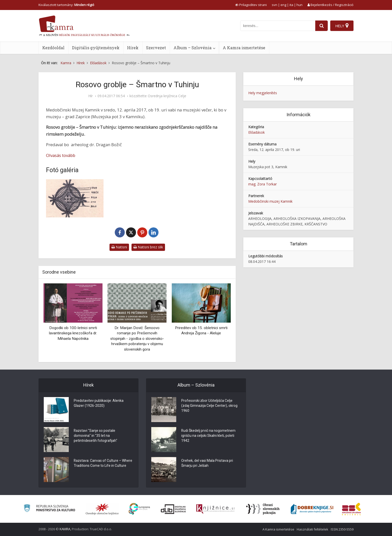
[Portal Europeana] (139, 509)
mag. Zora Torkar (262, 184)
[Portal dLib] (173, 509)
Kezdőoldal (53, 48)
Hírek (133, 48)
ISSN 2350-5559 (342, 529)
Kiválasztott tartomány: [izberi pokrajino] (66, 5)
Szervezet (156, 48)
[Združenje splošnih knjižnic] (351, 509)
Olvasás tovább (61, 155)
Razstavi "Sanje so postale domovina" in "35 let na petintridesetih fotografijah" (95, 436)
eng (283, 5)
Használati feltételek (312, 529)
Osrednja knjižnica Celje (167, 96)
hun (299, 5)
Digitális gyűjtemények (96, 48)
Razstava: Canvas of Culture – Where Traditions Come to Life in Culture (103, 463)
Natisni (119, 247)
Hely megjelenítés (263, 93)
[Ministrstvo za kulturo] (49, 509)
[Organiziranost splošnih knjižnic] (102, 509)
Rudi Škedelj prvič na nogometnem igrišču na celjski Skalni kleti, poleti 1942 (208, 436)
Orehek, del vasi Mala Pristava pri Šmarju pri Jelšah (207, 463)
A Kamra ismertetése (244, 48)
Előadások (256, 132)
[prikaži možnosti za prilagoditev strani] (251, 5)
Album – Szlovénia (192, 48)
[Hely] (342, 26)
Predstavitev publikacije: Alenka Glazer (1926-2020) (99, 403)
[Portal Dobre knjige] (312, 509)
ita (291, 5)
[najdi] (321, 26)
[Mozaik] (75, 198)
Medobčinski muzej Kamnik (270, 201)
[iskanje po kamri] (278, 26)
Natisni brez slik (148, 247)
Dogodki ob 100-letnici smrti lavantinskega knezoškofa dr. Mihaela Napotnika (73, 333)
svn (274, 5)
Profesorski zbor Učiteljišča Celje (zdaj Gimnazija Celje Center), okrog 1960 (209, 406)
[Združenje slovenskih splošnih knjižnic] (215, 509)
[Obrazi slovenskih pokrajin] (263, 509)
